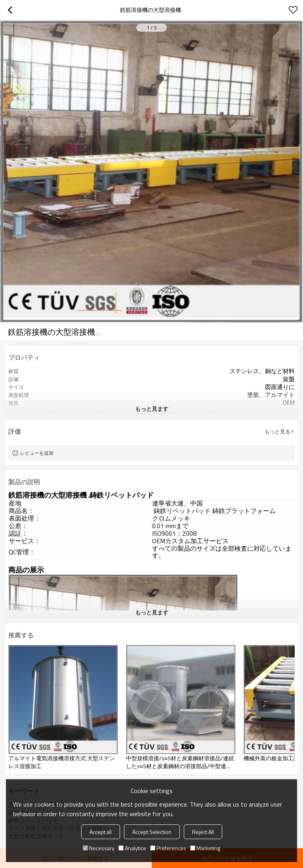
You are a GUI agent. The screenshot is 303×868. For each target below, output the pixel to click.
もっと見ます (152, 409)
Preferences (168, 848)
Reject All (203, 832)
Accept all (101, 832)
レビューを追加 (37, 453)
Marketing (205, 848)
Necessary (99, 848)
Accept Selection (152, 832)
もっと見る (277, 431)
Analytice (132, 848)
